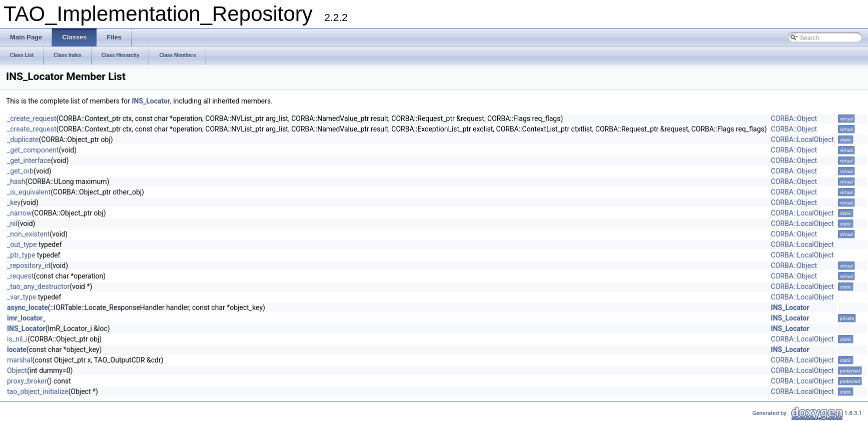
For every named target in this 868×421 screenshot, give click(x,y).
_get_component (33, 150)
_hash (16, 181)
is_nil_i (17, 339)
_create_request (32, 118)
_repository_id (29, 265)
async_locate (28, 307)
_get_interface (29, 160)
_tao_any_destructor (38, 286)
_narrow (20, 213)
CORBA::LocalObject (802, 139)
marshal (20, 360)
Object (17, 370)
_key (14, 202)
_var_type (22, 297)
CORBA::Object (794, 118)
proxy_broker (27, 381)
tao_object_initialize (38, 391)
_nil (12, 223)
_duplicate (23, 139)
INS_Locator (151, 101)
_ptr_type (21, 255)
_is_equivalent (29, 192)
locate (17, 349)
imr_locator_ (26, 318)
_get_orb (20, 171)
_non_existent (28, 234)
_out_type (22, 244)
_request (20, 276)
